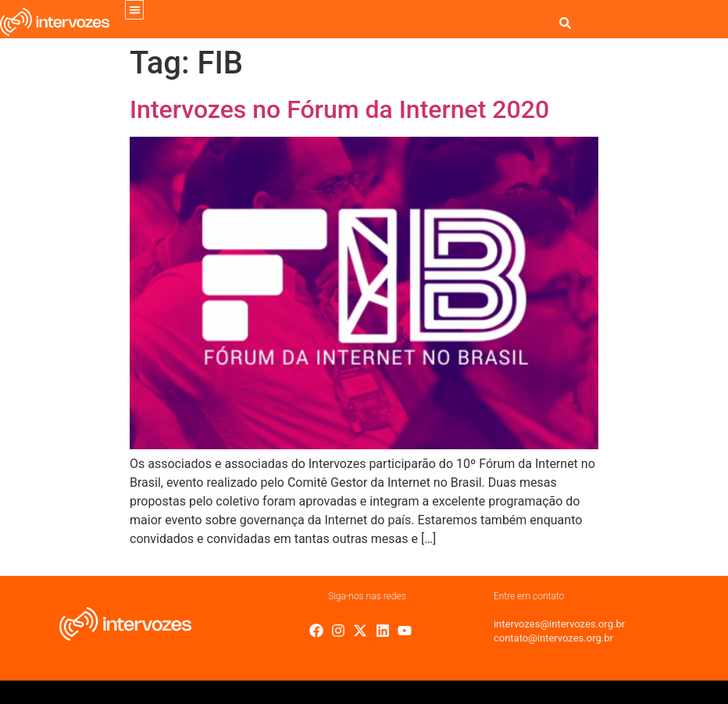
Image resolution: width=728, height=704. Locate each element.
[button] (135, 10)
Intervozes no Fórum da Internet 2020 (339, 109)
